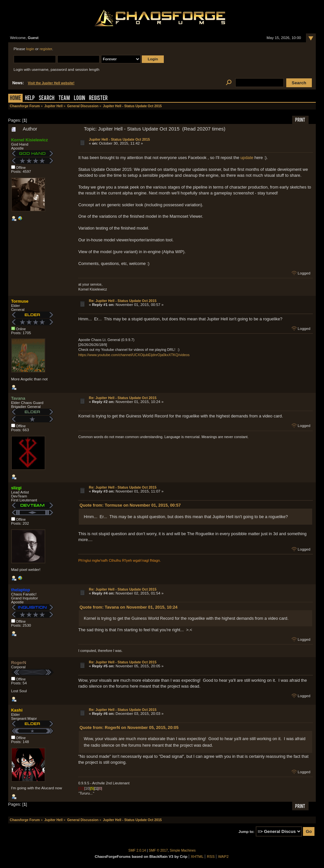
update (247, 158)
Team (64, 99)
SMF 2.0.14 (137, 850)
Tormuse (20, 301)
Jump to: (247, 832)
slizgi (16, 488)
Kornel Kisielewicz (30, 140)
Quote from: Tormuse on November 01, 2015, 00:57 (130, 505)
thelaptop (21, 590)
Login (79, 99)
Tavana (18, 398)
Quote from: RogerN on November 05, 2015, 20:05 (129, 727)
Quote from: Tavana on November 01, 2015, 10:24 (128, 607)
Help (30, 99)
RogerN (19, 663)
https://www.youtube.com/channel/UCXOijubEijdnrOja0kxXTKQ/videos (134, 355)
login (30, 49)
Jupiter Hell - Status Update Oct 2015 (119, 139)
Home (15, 99)
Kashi (17, 710)
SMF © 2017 (158, 850)
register (46, 49)
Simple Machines (183, 850)
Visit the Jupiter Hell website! (51, 83)
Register (98, 99)
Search (47, 99)
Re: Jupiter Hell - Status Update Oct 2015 (123, 301)
